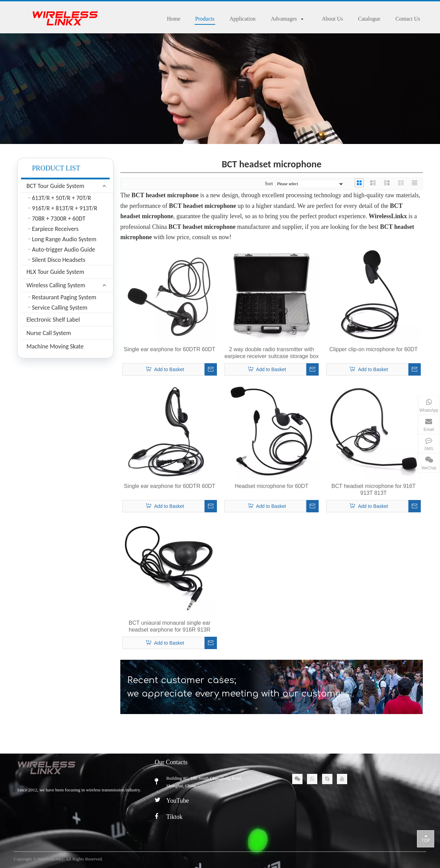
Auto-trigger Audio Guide (64, 249)
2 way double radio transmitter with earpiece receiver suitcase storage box (272, 353)
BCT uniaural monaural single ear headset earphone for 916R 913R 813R (169, 627)
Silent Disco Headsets (59, 260)
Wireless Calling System (56, 285)
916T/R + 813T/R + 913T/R (65, 208)
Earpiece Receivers (55, 229)
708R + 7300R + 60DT (59, 219)
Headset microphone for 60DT (272, 486)
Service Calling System (60, 308)
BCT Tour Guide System (55, 186)
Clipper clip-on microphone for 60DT (373, 349)
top (426, 838)
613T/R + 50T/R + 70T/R (62, 198)
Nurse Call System (49, 333)
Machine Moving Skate (55, 346)
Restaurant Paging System (64, 297)
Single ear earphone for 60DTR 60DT (169, 349)
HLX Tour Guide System (55, 272)
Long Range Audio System (64, 239)
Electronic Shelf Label (53, 320)
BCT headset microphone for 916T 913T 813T (373, 489)
